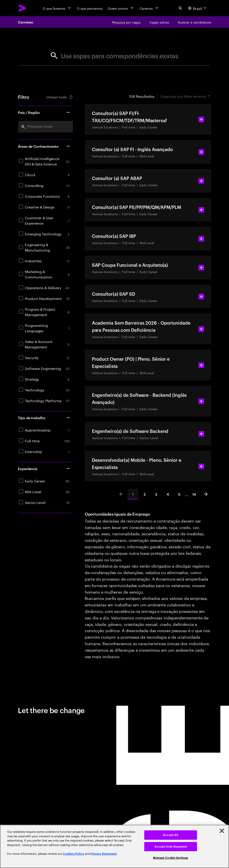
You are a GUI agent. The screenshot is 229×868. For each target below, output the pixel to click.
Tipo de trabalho (44, 418)
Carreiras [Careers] (25, 22)
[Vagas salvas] (159, 22)
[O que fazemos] (57, 8)
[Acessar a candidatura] (194, 22)
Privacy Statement (104, 854)
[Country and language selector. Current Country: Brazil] (198, 8)
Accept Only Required (171, 847)
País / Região (44, 112)
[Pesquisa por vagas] (126, 22)
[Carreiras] (149, 8)
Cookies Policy (73, 854)
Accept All (171, 835)
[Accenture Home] (22, 8)
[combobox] (46, 127)
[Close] (222, 831)
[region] (114, 846)
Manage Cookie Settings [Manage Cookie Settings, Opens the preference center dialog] (171, 858)
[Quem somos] (121, 8)
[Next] (206, 494)
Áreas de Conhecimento (44, 146)
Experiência (44, 469)
